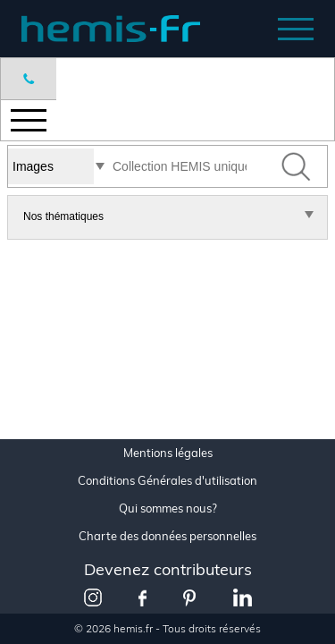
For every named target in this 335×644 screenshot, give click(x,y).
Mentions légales (168, 453)
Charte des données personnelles (167, 536)
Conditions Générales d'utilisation (167, 481)
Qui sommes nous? (168, 508)
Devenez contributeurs (168, 569)
